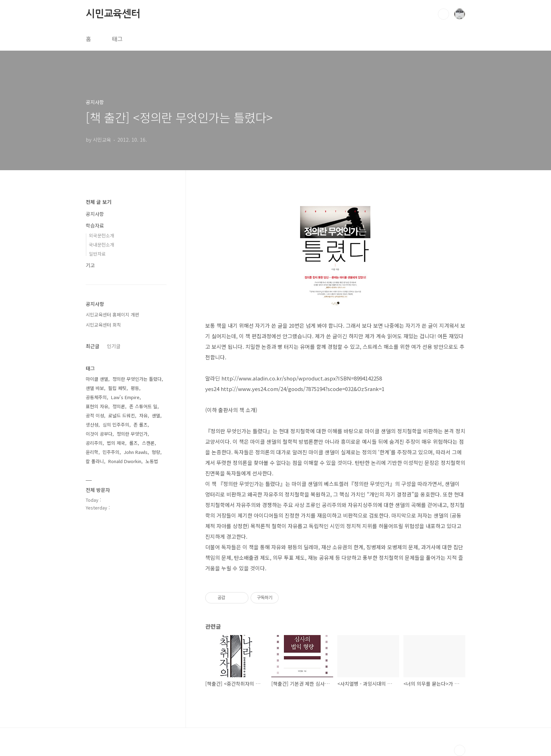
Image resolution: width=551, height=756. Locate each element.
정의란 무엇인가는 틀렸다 (137, 379)
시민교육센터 (113, 14)
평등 (135, 388)
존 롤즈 (141, 425)
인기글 (114, 346)
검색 (443, 14)
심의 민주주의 (116, 425)
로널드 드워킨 (122, 415)
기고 (90, 265)
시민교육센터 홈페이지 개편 (112, 315)
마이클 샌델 (97, 379)
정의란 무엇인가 (132, 434)
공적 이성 (95, 415)
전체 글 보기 (99, 202)
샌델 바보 (95, 388)
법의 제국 (116, 443)
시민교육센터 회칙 (103, 325)
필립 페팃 (117, 388)
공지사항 (95, 214)
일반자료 (97, 254)
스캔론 (148, 443)
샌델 (156, 415)
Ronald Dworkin (125, 461)
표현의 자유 (97, 406)
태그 (117, 39)
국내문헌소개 (102, 245)
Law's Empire (125, 397)
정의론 (119, 406)
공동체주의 (96, 397)
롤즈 (134, 443)
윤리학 (92, 452)
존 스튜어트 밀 (143, 406)
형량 (156, 452)
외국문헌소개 (102, 235)
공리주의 (94, 443)
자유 (143, 415)
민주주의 (111, 452)
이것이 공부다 (99, 434)
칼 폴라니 (95, 461)
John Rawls (136, 452)
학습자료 (95, 225)
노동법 (152, 461)
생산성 (92, 425)
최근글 (93, 346)
